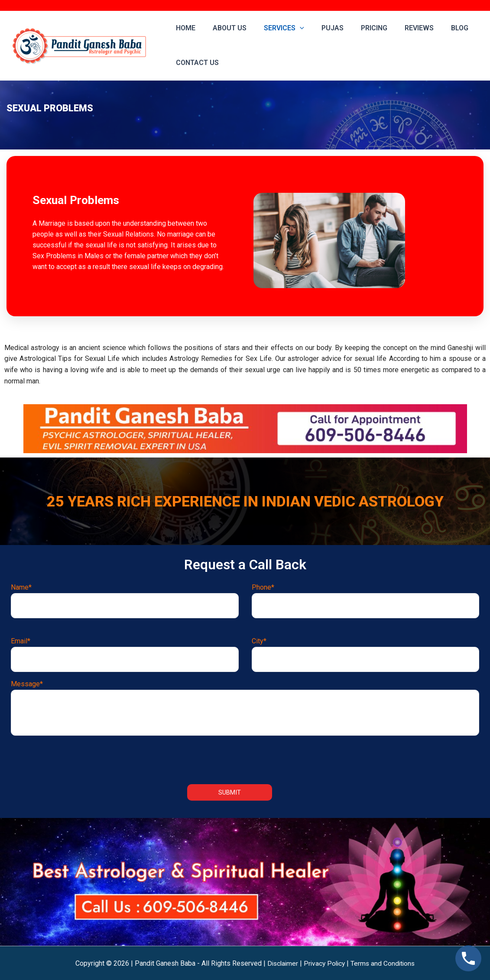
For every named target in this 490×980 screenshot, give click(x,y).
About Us (224, 28)
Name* (125, 600)
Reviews (400, 28)
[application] (291, 28)
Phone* (366, 600)
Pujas (320, 28)
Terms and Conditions (385, 963)
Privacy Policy (325, 963)
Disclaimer (281, 963)
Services (275, 28)
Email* (125, 654)
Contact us (196, 63)
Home (184, 28)
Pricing (359, 28)
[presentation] (245, 758)
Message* (245, 707)
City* (366, 654)
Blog (437, 28)
